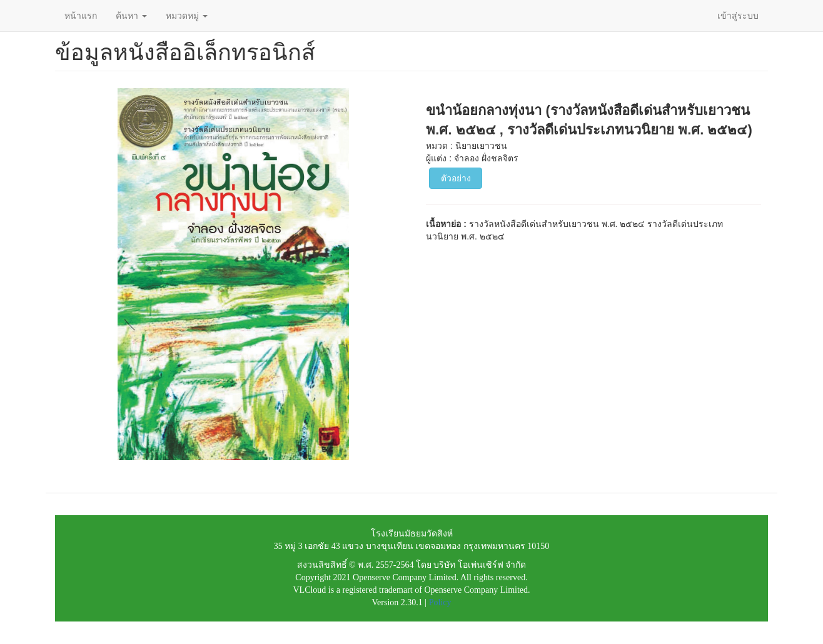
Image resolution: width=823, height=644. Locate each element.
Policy (440, 602)
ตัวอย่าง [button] (456, 178)
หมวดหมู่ (187, 16)
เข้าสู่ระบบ (738, 16)
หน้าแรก (81, 16)
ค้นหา (131, 16)
